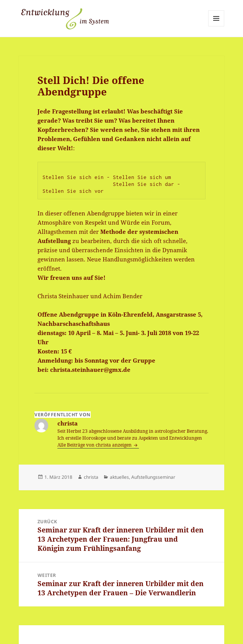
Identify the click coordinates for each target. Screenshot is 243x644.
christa (91, 477)
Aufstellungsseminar (153, 477)
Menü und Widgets (216, 26)
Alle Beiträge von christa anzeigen (95, 445)
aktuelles (119, 477)
